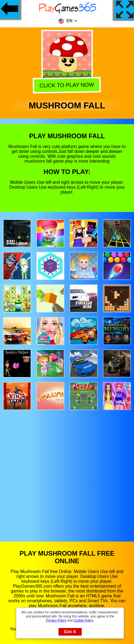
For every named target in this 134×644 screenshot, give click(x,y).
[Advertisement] (67, 471)
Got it (70, 632)
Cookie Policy (83, 620)
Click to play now (68, 85)
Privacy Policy (56, 620)
